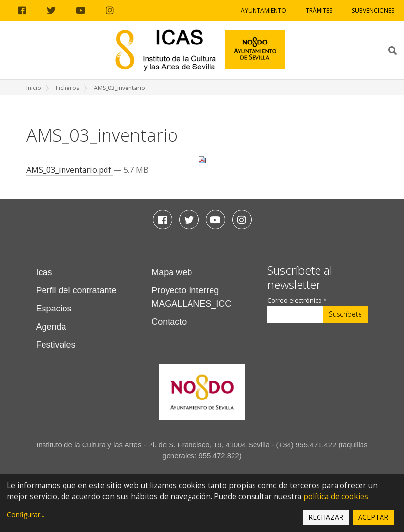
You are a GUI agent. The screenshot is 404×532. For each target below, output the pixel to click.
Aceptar (373, 517)
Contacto (169, 322)
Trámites (319, 11)
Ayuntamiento (264, 11)
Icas (44, 272)
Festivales (56, 345)
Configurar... (26, 515)
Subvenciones (373, 11)
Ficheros (67, 88)
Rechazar (326, 517)
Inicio (34, 88)
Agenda (51, 327)
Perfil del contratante (76, 290)
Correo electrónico (297, 300)
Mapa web (172, 272)
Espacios (54, 309)
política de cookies (336, 497)
